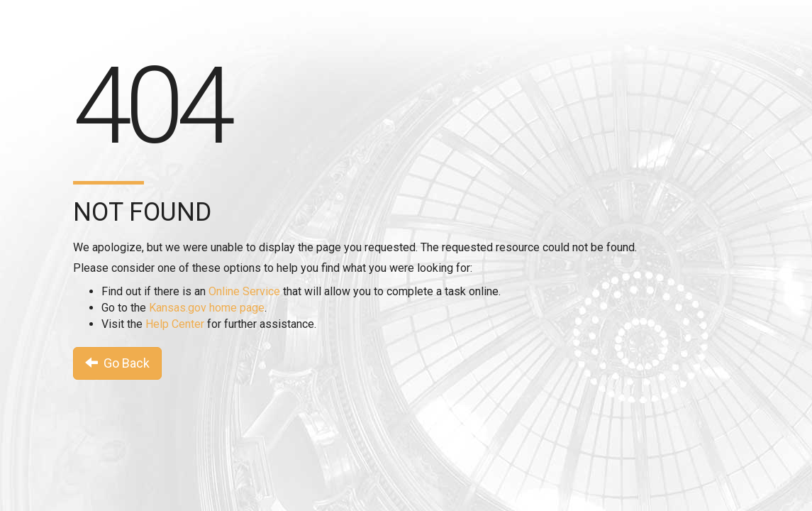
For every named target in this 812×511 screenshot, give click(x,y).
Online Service (244, 291)
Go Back (117, 363)
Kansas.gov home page (207, 308)
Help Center (175, 324)
